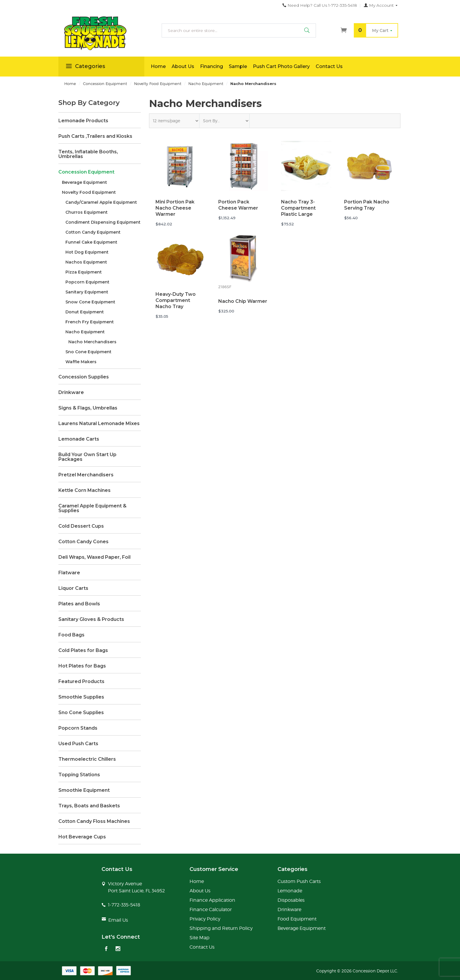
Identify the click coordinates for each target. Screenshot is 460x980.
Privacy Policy (205, 919)
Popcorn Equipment (87, 282)
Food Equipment (297, 919)
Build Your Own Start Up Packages (87, 457)
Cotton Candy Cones (83, 542)
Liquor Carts (73, 588)
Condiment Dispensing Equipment (103, 222)
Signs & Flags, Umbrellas (88, 408)
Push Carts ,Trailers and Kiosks (95, 136)
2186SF (225, 287)
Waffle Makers (81, 362)
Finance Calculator (211, 909)
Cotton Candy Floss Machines (94, 821)
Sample (238, 66)
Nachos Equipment (86, 262)
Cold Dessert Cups (81, 526)
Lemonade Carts (79, 439)
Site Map (199, 938)
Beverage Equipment (84, 182)
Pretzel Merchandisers (86, 475)
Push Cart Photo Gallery (281, 66)
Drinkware (71, 393)
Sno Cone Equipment (88, 352)
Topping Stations (79, 775)
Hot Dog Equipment (87, 252)
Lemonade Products (83, 121)
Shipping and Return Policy (221, 928)
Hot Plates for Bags (82, 666)
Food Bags (71, 635)
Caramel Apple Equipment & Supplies (92, 508)
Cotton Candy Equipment (93, 232)
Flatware (69, 573)
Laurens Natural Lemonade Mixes (99, 424)
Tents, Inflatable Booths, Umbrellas (88, 154)
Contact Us (329, 66)
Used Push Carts (78, 744)
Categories (85, 67)
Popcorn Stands (78, 728)
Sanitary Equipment (87, 292)
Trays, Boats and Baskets (89, 806)
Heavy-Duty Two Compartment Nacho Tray (176, 300)
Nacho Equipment (85, 332)
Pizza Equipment (84, 272)
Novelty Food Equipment (89, 192)
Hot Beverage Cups (82, 837)
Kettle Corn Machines (84, 490)
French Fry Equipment (90, 322)
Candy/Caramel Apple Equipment (101, 202)
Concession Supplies (84, 377)
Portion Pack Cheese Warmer (238, 205)
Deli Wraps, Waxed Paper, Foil (94, 557)
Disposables (291, 900)
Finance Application (212, 900)
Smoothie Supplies (81, 697)
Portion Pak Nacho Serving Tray (367, 205)
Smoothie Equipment (84, 790)
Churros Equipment (87, 212)
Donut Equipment (85, 312)
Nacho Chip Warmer (243, 301)
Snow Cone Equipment (90, 302)
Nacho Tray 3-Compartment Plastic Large (298, 208)
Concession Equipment (86, 172)
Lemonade (290, 891)
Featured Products (81, 682)
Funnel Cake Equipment (91, 242)
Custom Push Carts (299, 881)
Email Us (118, 920)
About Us (183, 66)
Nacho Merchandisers (92, 342)
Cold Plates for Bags (83, 650)
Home (158, 66)
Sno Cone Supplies (81, 713)
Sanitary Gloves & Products (91, 619)
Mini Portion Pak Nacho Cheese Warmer (175, 208)
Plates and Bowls (79, 604)
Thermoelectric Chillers (87, 759)
